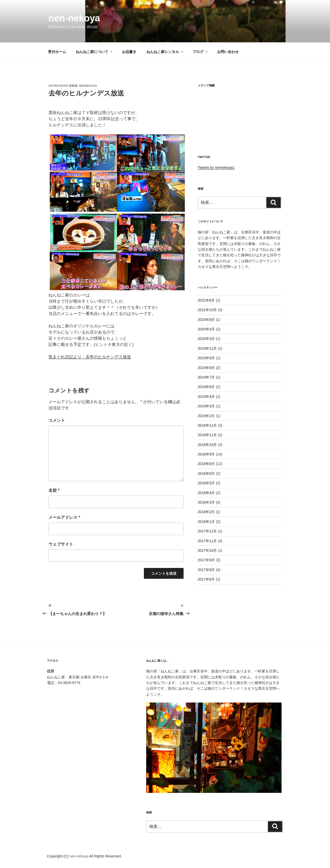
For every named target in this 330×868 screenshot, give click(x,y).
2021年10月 (207, 310)
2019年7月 (206, 377)
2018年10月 (207, 445)
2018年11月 (207, 435)
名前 (54, 490)
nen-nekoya (74, 18)
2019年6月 (206, 387)
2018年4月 (206, 493)
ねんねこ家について (94, 52)
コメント (57, 420)
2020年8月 (206, 320)
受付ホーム (57, 52)
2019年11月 (207, 348)
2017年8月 (206, 570)
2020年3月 (206, 339)
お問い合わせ (228, 52)
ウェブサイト (61, 544)
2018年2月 (206, 512)
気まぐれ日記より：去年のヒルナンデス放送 (90, 357)
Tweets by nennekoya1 (216, 168)
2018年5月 (206, 483)
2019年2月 (206, 416)
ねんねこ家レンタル (165, 52)
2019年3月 (206, 406)
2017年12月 (207, 531)
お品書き (129, 52)
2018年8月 (206, 464)
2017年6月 (206, 579)
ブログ (200, 52)
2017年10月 (207, 550)
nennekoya (88, 86)
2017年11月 (207, 541)
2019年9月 (206, 358)
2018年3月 (206, 502)
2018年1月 (206, 522)
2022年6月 (206, 300)
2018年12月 (207, 425)
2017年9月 (206, 560)
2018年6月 (206, 474)
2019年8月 (206, 368)
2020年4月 (206, 329)
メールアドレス (64, 517)
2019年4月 (206, 397)
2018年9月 (206, 454)
